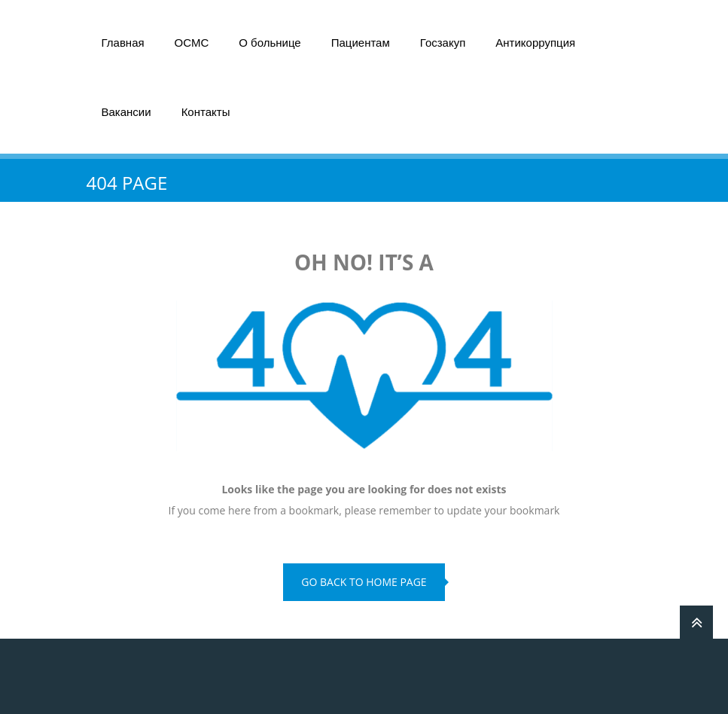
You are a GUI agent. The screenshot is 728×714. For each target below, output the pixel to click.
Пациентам (361, 43)
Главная (123, 43)
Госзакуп (443, 43)
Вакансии (126, 112)
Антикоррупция (535, 43)
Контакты (206, 112)
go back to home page (364, 582)
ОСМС (192, 43)
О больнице (270, 43)
